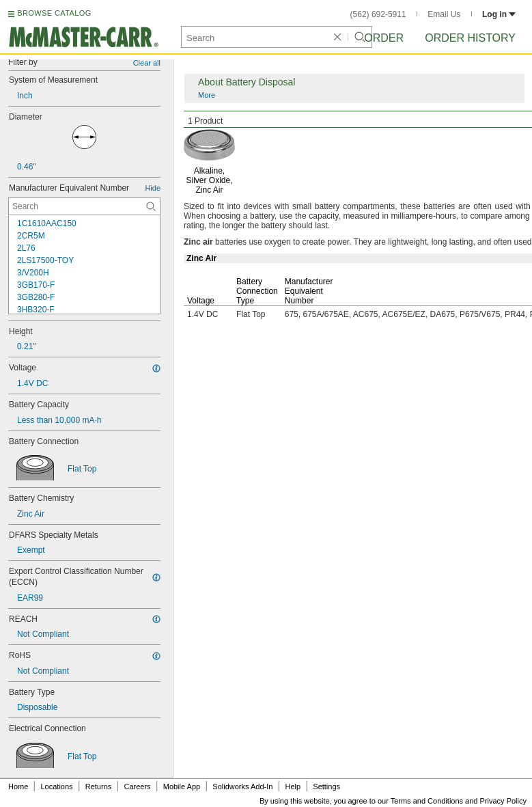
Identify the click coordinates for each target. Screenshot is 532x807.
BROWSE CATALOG (54, 13)
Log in (499, 14)
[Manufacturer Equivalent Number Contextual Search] (84, 206)
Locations (57, 787)
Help (293, 787)
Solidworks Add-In (242, 787)
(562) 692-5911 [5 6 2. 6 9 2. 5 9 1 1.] (378, 14)
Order (384, 38)
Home (18, 787)
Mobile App (182, 787)
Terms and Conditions (427, 801)
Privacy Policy (503, 801)
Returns (99, 787)
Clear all (147, 63)
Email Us (444, 14)
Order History (470, 38)
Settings (326, 787)
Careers (137, 787)
